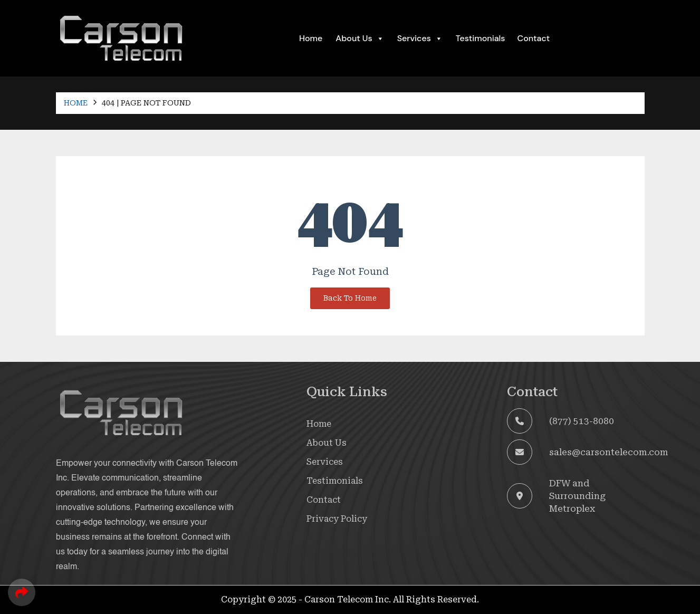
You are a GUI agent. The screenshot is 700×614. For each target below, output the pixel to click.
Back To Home (350, 298)
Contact (534, 38)
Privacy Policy (337, 519)
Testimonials (481, 38)
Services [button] (420, 39)
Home (311, 38)
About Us (359, 39)
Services (325, 462)
